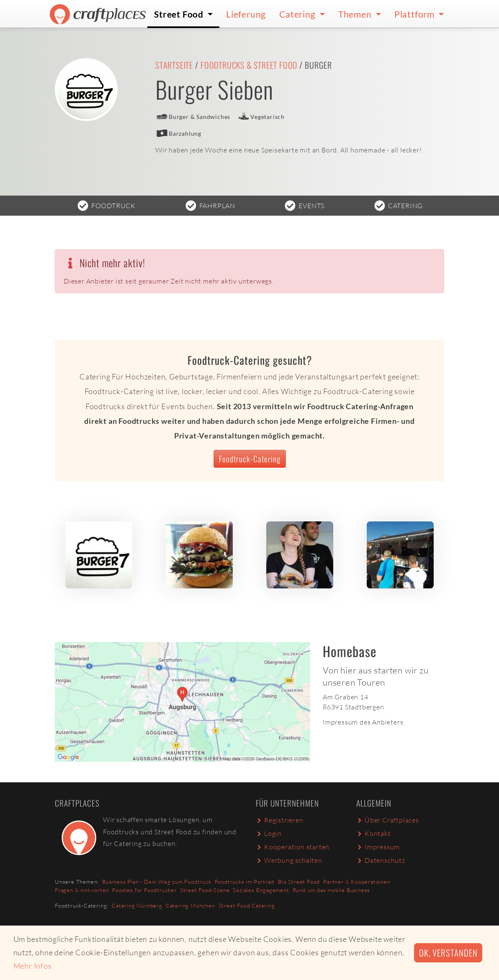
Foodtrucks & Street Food (249, 65)
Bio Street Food (299, 882)
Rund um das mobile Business (332, 890)
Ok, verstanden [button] (448, 953)
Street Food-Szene (205, 890)
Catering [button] (298, 14)
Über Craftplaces (388, 820)
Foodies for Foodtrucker (144, 890)
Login (269, 833)
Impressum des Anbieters (363, 722)
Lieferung (246, 14)
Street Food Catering (247, 905)
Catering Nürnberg (137, 905)
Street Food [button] (180, 14)
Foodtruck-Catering (250, 459)
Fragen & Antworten (82, 890)
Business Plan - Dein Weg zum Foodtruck (157, 882)
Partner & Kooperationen (357, 882)
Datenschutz (381, 860)
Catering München (190, 905)
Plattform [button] (415, 14)
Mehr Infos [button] (33, 966)
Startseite (174, 65)
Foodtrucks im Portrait (245, 882)
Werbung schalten (289, 860)
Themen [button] (356, 14)
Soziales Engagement (261, 890)
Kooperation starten (293, 847)
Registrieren (280, 820)
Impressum (378, 847)
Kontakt (374, 833)
